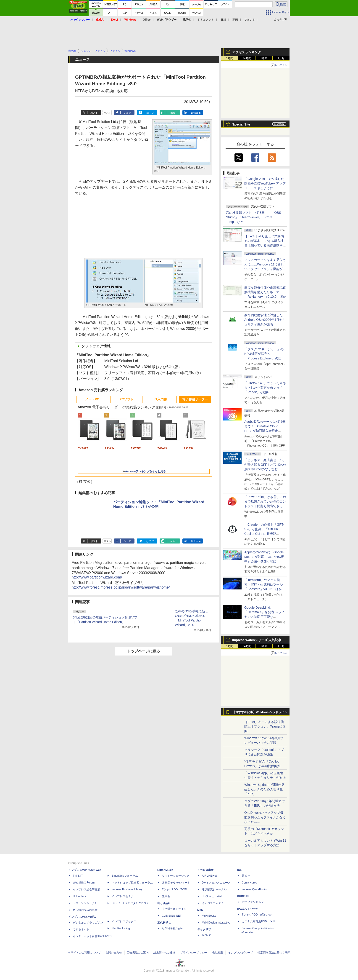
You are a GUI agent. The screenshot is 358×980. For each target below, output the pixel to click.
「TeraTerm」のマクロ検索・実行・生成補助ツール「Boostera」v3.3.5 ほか (263, 584)
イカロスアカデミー (214, 903)
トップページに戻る (144, 651)
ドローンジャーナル (85, 903)
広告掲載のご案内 (138, 953)
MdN (200, 910)
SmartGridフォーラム (125, 876)
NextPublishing (121, 928)
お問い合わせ (114, 953)
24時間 (247, 58)
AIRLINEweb (210, 876)
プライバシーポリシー (194, 953)
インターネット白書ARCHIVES (92, 936)
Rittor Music (165, 870)
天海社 (246, 876)
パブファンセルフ (253, 902)
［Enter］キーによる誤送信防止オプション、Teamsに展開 (265, 726)
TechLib (207, 935)
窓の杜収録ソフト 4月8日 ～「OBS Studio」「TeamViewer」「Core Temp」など (254, 217)
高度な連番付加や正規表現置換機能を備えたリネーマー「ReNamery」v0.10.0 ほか (265, 292)
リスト (107, 113)
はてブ (150, 113)
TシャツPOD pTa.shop (257, 915)
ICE (240, 870)
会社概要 (218, 953)
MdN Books (209, 916)
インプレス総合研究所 (87, 889)
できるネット (81, 929)
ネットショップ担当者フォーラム (132, 883)
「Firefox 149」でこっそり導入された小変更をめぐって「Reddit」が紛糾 (265, 388)
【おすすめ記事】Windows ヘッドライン (260, 712)
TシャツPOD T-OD (174, 889)
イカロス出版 (205, 870)
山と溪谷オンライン (174, 909)
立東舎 (166, 896)
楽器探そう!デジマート (176, 883)
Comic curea (249, 883)
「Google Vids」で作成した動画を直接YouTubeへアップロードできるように (265, 183)
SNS (223, 20)
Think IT (78, 876)
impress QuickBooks (254, 889)
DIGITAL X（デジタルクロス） (130, 903)
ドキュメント (206, 20)
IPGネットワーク (248, 909)
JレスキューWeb (212, 896)
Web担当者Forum (84, 883)
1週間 (264, 58)
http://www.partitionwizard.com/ (97, 577)
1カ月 (281, 58)
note (173, 113)
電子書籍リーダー (195, 399)
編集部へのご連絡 (164, 953)
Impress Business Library (127, 889)
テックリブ (204, 929)
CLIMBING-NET (172, 916)
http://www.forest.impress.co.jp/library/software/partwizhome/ (121, 587)
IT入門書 (161, 399)
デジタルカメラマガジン (88, 923)
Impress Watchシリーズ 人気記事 (257, 640)
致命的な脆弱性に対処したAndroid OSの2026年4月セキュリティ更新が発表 (265, 320)
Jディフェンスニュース (216, 883)
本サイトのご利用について (84, 953)
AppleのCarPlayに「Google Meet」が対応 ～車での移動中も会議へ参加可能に (264, 557)
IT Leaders (79, 896)
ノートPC (92, 399)
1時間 (230, 58)
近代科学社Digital (172, 928)
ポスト (94, 113)
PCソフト (126, 399)
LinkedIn (196, 113)
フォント (250, 20)
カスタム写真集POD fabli (258, 921)
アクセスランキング (247, 52)
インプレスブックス (124, 921)
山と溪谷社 (164, 903)
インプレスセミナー (124, 896)
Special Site (241, 124)
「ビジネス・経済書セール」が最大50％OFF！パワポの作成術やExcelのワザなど (265, 465)
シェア (127, 113)
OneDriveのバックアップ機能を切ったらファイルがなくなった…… (265, 817)
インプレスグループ (240, 953)
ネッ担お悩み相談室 (85, 910)
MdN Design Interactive (216, 923)
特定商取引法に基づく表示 (274, 953)
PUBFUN (243, 896)
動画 (235, 20)
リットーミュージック (176, 876)
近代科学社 (164, 923)
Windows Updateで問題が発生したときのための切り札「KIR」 (264, 789)
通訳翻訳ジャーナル (214, 889)
